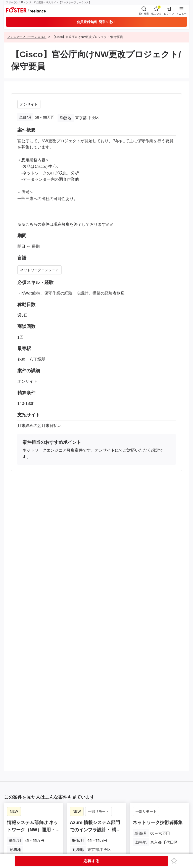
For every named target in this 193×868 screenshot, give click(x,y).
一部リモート (99, 811)
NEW (14, 811)
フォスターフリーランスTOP (27, 37)
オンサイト (29, 104)
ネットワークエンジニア (39, 270)
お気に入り (175, 861)
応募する (91, 861)
